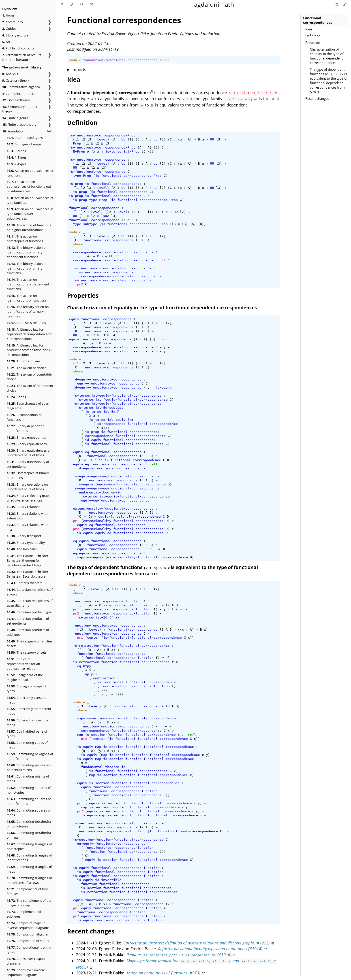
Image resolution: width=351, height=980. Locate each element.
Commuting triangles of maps (29, 869)
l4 (95, 323)
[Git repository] (337, 4)
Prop (77, 143)
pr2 (80, 284)
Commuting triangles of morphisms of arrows (29, 880)
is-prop (80, 192)
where (165, 60)
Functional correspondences (318, 20)
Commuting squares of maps (29, 813)
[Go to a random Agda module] (92, 4)
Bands (16, 397)
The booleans (22, 549)
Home (8, 15)
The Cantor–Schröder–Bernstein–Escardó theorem (28, 574)
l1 (77, 139)
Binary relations (24, 507)
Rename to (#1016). (179, 954)
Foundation (13, 131)
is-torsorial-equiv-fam (111, 420)
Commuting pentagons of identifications (29, 767)
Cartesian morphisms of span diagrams (30, 603)
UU (123, 139)
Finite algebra (15, 118)
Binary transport (24, 536)
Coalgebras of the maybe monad (25, 677)
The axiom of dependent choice (30, 388)
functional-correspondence (94, 208)
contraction (104, 678)
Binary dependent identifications (25, 428)
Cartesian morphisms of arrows (30, 592)
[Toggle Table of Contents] (62, 4)
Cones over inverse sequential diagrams (26, 972)
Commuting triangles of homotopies (29, 846)
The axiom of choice (27, 368)
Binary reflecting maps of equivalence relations (29, 498)
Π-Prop (79, 151)
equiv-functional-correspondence (100, 319)
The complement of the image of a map (29, 903)
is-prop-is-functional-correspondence (105, 184)
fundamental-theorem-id (99, 492)
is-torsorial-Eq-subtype (100, 408)
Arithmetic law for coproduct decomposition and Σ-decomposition (29, 334)
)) (152, 151)
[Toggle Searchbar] (82, 4)
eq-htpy (84, 666)
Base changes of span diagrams (28, 406)
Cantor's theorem (25, 583)
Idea (309, 29)
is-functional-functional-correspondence (112, 268)
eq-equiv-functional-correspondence (107, 541)
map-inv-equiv (90, 557)
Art (6, 42)
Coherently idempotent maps (29, 711)
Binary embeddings (26, 437)
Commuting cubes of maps (27, 745)
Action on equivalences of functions (30, 173)
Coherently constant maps (27, 700)
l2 (83, 139)
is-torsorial (89, 400)
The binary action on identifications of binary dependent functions (27, 252)
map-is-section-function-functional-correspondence (126, 718)
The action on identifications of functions (27, 298)
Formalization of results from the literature (22, 57)
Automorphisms (24, 361)
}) (204, 224)
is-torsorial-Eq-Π (102, 412)
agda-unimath (214, 4)
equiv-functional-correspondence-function (113, 900)
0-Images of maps (24, 144)
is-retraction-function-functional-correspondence (121, 646)
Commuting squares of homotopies (29, 790)
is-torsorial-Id (92, 617)
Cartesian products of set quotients (28, 621)
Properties (313, 43)
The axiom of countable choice (29, 377)
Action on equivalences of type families (30, 200)
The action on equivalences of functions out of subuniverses (29, 186)
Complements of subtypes (24, 914)
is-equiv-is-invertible (99, 880)
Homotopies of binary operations (28, 475)
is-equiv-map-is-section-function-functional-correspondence (135, 747)
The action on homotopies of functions (25, 239)
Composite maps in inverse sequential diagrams (28, 925)
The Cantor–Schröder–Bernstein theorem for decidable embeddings (28, 560)
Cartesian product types (30, 612)
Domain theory (16, 100)
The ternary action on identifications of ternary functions (28, 311)
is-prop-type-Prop (90, 200)
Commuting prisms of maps (28, 779)
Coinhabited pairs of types (27, 734)
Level (102, 139)
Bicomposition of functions (24, 417)
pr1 (163, 260)
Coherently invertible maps (27, 723)
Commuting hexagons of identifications (30, 756)
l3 (89, 139)
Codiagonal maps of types (27, 689)
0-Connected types (25, 138)
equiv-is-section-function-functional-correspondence (128, 783)
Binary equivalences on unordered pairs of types (29, 453)
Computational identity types (29, 950)
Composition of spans (28, 941)
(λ (93, 151)
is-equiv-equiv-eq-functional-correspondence (116, 476)
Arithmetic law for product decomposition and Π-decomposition (30, 350)
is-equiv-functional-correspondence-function (116, 868)
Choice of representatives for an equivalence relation (23, 664)
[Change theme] (72, 4)
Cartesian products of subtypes (28, 632)
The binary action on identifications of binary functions (27, 268)
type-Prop (82, 176)
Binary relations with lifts (27, 527)
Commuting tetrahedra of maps (29, 835)
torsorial (271, 99)
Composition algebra (27, 934)
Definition (313, 36)
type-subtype (85, 224)
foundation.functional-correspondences (120, 60)
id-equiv (164, 387)
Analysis (10, 74)
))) (106, 428)
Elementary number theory (20, 109)
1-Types (17, 157)
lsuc (105, 216)
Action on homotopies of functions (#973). (164, 973)
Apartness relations (26, 323)
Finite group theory (19, 124)
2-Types (17, 164)
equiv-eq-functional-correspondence (107, 452)
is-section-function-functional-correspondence (118, 823)
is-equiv (85, 484)
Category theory (16, 80)
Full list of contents (18, 48)
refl (154, 464)
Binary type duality (26, 543)
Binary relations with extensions (27, 516)
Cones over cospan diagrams (26, 961)
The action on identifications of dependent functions (28, 284)
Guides (9, 29)
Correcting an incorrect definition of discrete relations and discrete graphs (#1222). (197, 943)
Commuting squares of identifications (29, 801)
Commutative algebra (21, 87)
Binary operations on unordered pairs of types (27, 487)
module (75, 60)
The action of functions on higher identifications (29, 227)
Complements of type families (28, 891)
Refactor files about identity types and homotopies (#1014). (211, 949)
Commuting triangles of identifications (29, 858)
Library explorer (16, 35)
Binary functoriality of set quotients (28, 464)
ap (87, 674)
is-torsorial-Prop (122, 151)
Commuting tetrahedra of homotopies (29, 824)
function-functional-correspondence (107, 625)
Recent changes (317, 98)
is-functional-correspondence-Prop (102, 135)
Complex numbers (19, 94)
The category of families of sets (30, 644)
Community (13, 22)
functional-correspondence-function (107, 601)
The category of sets (27, 652)
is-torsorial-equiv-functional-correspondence (117, 395)
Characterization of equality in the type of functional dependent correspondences (327, 56)
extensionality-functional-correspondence (113, 508)
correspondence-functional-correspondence (113, 252)
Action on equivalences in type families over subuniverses (30, 214)
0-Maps (16, 151)
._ (184, 735)
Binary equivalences (27, 444)
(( (79, 605)
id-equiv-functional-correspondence (107, 379)
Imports (79, 70)
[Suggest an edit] (344, 4)
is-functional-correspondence (97, 159)
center (93, 638)
